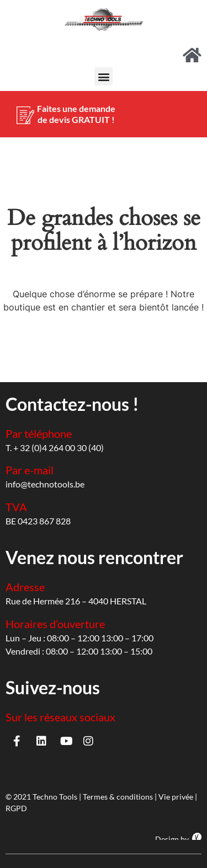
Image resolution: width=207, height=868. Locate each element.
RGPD (16, 808)
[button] (104, 76)
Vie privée (176, 797)
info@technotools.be (45, 484)
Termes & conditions (118, 797)
